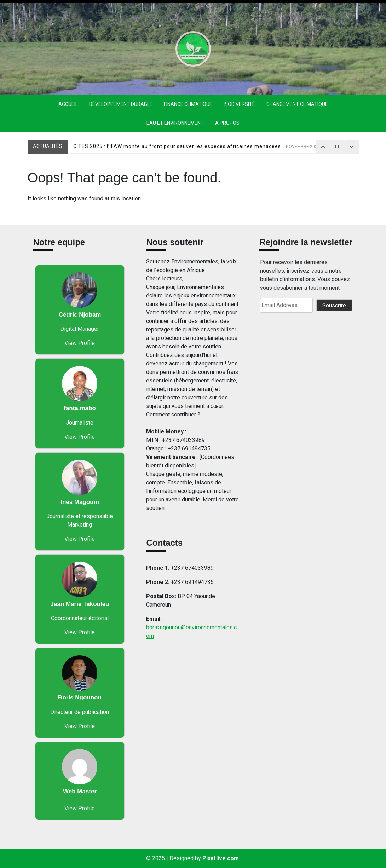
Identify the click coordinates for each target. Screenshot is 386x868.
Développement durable (121, 104)
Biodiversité (239, 104)
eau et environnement (175, 123)
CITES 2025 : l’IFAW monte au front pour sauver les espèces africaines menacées (197, 146)
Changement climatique (297, 104)
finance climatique (188, 104)
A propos (227, 123)
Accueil (68, 104)
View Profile (80, 343)
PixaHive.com (221, 858)
